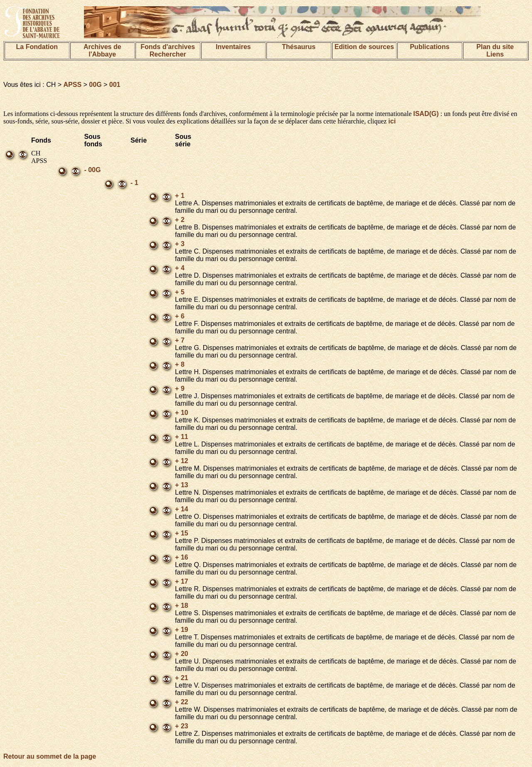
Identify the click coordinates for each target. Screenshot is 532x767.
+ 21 (182, 678)
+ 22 (182, 702)
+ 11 (182, 437)
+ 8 (180, 364)
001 (115, 85)
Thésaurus (299, 47)
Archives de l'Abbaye (102, 51)
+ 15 (182, 533)
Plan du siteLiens (495, 51)
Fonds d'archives (168, 47)
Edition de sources (364, 47)
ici (392, 121)
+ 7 (180, 340)
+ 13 (182, 485)
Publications (430, 47)
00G (95, 85)
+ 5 (180, 292)
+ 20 (182, 654)
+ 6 (180, 316)
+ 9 (180, 388)
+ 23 (182, 726)
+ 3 (180, 244)
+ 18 (182, 605)
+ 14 (182, 509)
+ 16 (182, 557)
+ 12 (182, 461)
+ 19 (182, 630)
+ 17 (182, 581)
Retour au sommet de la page (50, 756)
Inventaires (233, 47)
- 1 (134, 183)
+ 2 (180, 220)
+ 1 (180, 196)
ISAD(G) (426, 114)
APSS (73, 85)
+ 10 (182, 413)
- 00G (92, 170)
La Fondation (37, 47)
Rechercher (168, 54)
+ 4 (180, 268)
